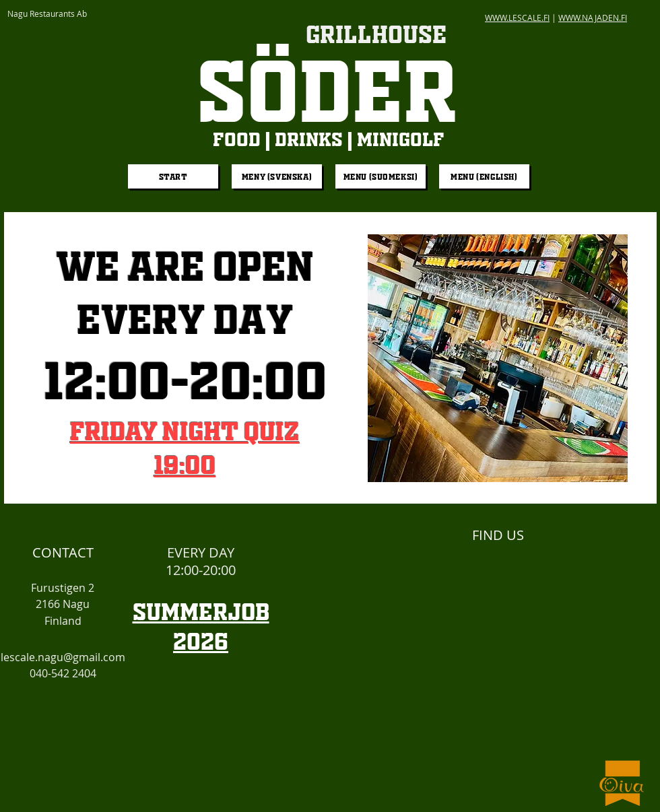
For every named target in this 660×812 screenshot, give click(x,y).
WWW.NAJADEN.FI (593, 18)
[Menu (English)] (484, 176)
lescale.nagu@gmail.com (63, 657)
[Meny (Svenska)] (277, 176)
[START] (173, 176)
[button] (498, 358)
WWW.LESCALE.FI (517, 18)
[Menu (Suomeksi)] (381, 176)
